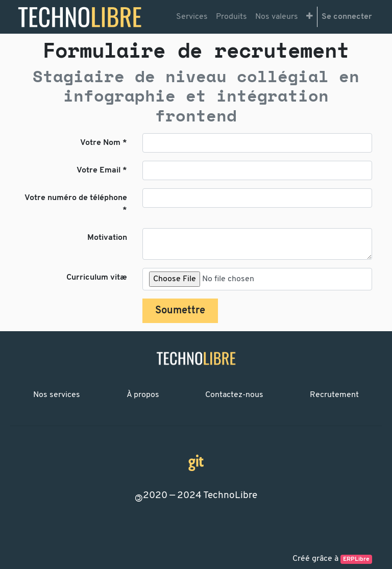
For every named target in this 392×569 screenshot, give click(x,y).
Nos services (57, 395)
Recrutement (334, 395)
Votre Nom (100, 143)
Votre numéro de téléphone (76, 198)
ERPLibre (356, 559)
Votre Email (99, 170)
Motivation (107, 238)
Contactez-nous (234, 395)
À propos (143, 395)
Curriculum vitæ (97, 278)
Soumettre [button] (180, 311)
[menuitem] (192, 17)
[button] (310, 17)
